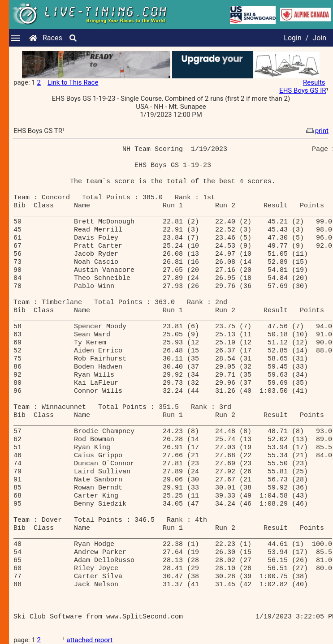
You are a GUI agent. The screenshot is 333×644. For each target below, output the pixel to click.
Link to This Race (73, 82)
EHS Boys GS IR (303, 90)
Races (52, 38)
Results (314, 82)
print (316, 131)
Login (292, 38)
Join (319, 38)
